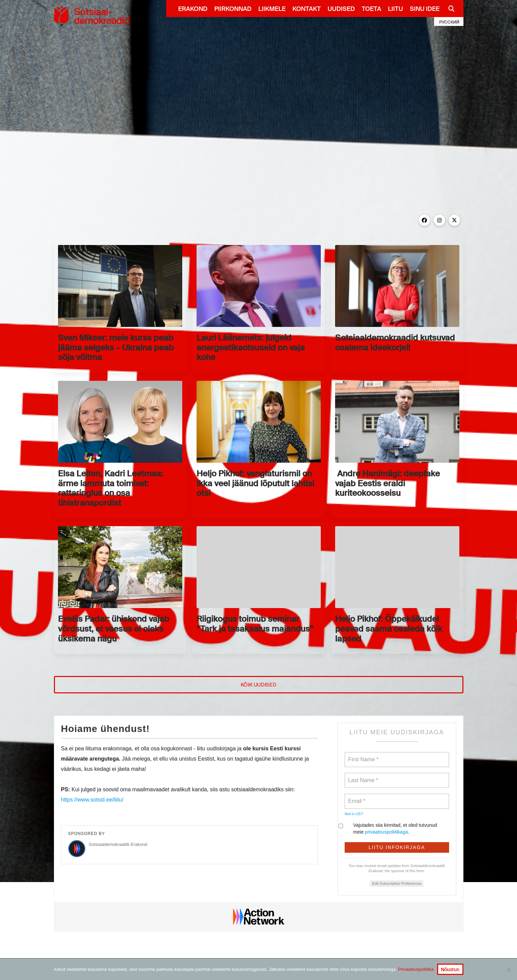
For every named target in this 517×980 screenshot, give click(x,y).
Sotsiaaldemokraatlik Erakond (118, 844)
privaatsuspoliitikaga (386, 832)
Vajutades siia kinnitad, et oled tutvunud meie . (391, 828)
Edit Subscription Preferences (397, 883)
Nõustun (450, 969)
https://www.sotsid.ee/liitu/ (92, 800)
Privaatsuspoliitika (416, 969)
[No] (508, 969)
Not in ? (354, 814)
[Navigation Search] (449, 9)
